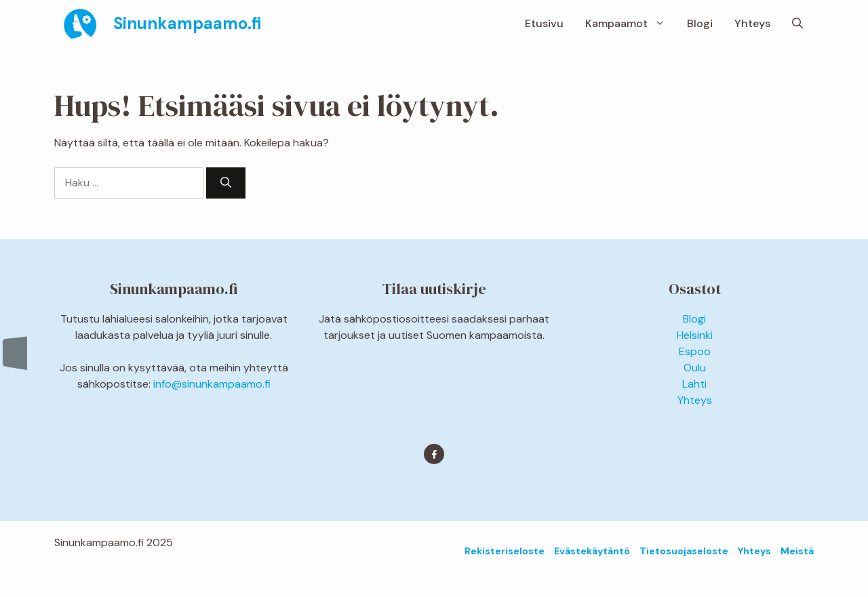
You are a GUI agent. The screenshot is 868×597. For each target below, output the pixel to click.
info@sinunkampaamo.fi (212, 384)
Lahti (694, 384)
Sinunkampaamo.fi (187, 23)
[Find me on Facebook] (434, 454)
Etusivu (544, 23)
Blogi (700, 23)
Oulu (695, 368)
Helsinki (695, 335)
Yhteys (752, 23)
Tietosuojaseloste (684, 551)
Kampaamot (631, 24)
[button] (797, 24)
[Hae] (226, 183)
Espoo (695, 351)
